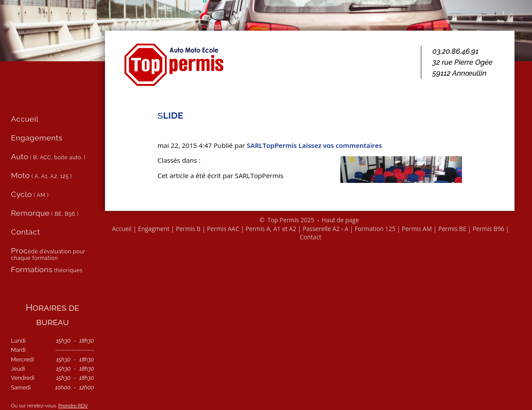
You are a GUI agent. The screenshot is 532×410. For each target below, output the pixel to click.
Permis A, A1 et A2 (271, 229)
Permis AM (417, 229)
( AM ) (30, 194)
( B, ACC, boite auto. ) (48, 157)
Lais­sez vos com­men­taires (340, 145)
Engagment (154, 229)
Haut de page (340, 220)
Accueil (122, 229)
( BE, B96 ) (45, 213)
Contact (310, 237)
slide (170, 115)
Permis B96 (488, 229)
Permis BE (452, 229)
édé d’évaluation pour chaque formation (48, 254)
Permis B (188, 229)
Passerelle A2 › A (325, 229)
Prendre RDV (73, 406)
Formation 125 (375, 229)
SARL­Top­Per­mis (272, 145)
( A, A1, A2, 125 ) (41, 175)
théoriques (47, 270)
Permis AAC (223, 229)
